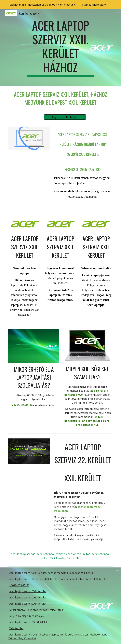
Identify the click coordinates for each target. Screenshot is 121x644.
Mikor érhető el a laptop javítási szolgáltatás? (37, 610)
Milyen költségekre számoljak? (27, 616)
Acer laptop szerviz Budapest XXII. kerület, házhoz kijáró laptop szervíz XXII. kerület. (59, 579)
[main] (60, 48)
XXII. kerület (16, 628)
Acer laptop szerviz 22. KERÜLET (28, 622)
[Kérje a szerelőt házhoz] (65, 117)
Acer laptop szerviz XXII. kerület (28, 591)
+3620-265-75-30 (19, 585)
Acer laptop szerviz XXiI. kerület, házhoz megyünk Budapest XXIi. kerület (52, 573)
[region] (60, 5)
